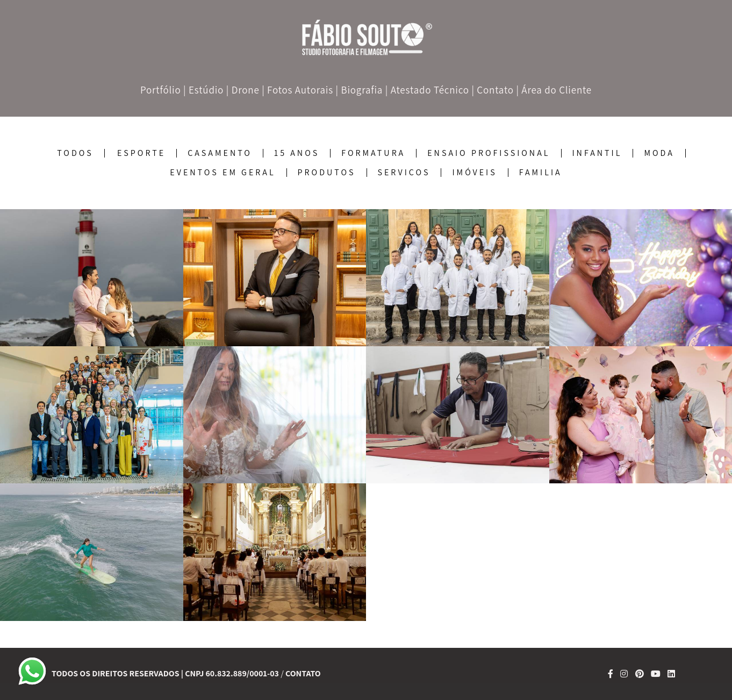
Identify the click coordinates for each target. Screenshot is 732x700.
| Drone (243, 90)
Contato (303, 674)
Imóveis (474, 173)
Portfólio (161, 90)
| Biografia (360, 90)
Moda (659, 153)
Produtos (327, 173)
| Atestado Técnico (427, 90)
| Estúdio (203, 90)
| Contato (492, 90)
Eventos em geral (223, 173)
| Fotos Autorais (297, 90)
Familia (541, 173)
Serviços (404, 173)
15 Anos (297, 153)
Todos (75, 153)
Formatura (373, 153)
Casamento (220, 153)
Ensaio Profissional (489, 153)
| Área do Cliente (554, 90)
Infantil (597, 153)
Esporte (141, 153)
